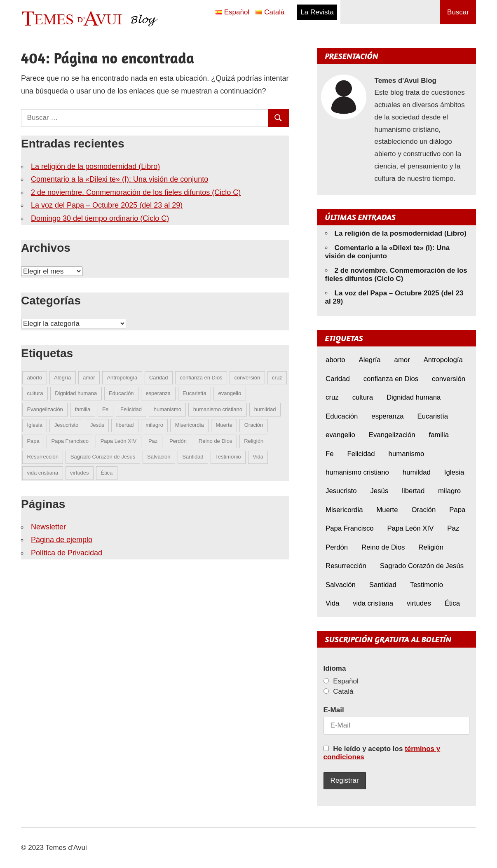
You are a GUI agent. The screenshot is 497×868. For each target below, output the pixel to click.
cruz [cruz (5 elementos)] (277, 378)
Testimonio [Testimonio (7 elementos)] (228, 457)
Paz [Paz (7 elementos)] (153, 441)
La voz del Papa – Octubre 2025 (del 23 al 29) (107, 205)
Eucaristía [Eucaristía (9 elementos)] (195, 393)
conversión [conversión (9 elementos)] (247, 378)
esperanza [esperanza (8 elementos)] (158, 393)
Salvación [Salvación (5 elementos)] (159, 457)
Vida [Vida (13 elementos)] (258, 457)
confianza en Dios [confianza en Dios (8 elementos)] (201, 378)
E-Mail (334, 710)
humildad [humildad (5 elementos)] (265, 409)
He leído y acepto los (382, 753)
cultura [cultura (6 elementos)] (35, 393)
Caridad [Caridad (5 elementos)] (159, 378)
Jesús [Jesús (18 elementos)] (97, 425)
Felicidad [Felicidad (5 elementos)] (131, 409)
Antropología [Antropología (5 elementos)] (122, 378)
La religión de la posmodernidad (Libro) (95, 166)
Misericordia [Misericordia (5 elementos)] (190, 425)
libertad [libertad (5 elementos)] (125, 425)
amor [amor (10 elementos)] (89, 378)
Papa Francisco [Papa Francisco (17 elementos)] (70, 441)
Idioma (335, 668)
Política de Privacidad (67, 553)
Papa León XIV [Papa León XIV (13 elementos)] (118, 441)
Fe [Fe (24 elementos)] (105, 409)
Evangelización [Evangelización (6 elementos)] (45, 409)
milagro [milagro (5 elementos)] (154, 425)
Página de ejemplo (62, 540)
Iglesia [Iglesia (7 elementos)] (35, 425)
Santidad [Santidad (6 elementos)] (193, 457)
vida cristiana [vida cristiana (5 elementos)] (42, 473)
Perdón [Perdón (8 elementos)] (178, 441)
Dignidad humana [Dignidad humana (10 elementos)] (76, 393)
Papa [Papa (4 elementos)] (33, 441)
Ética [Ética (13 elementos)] (107, 473)
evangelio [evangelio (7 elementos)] (230, 393)
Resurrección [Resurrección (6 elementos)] (43, 457)
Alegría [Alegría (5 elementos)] (62, 378)
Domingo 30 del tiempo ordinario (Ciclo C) (100, 218)
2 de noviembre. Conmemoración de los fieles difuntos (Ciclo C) (136, 192)
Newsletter (48, 527)
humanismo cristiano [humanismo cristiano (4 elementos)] (218, 409)
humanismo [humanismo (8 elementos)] (168, 409)
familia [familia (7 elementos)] (83, 409)
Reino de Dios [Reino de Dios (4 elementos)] (216, 441)
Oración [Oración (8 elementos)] (254, 425)
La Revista (317, 12)
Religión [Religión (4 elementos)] (254, 441)
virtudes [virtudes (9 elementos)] (80, 473)
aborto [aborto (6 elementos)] (34, 378)
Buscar (458, 12)
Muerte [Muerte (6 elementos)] (224, 425)
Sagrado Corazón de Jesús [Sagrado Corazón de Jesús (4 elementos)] (103, 457)
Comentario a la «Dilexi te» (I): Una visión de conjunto (120, 179)
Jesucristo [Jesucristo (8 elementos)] (67, 425)
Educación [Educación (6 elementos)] (121, 393)
